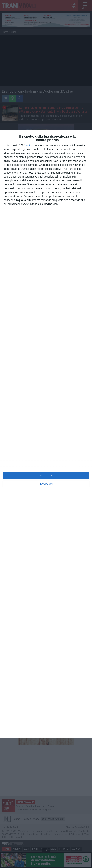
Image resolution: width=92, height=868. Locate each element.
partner (30, 145)
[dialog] (46, 434)
